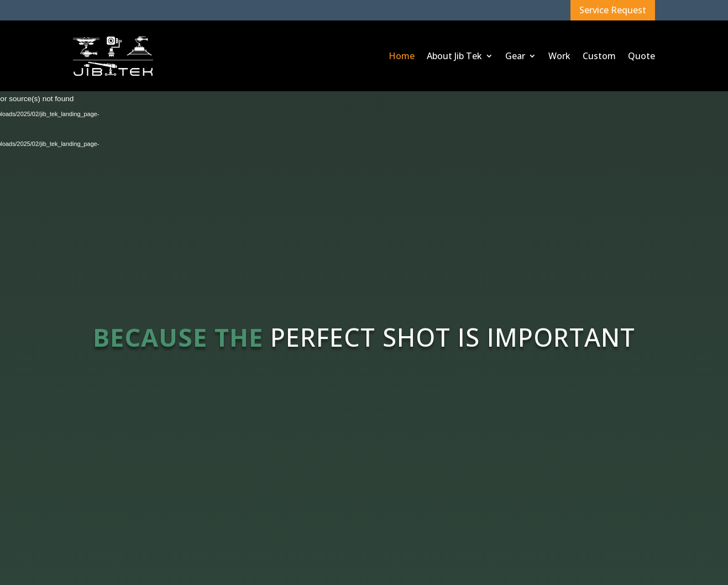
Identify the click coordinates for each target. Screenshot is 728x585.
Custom (599, 56)
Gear (515, 56)
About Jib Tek (454, 56)
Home (402, 56)
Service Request (613, 10)
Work (559, 56)
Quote (641, 56)
